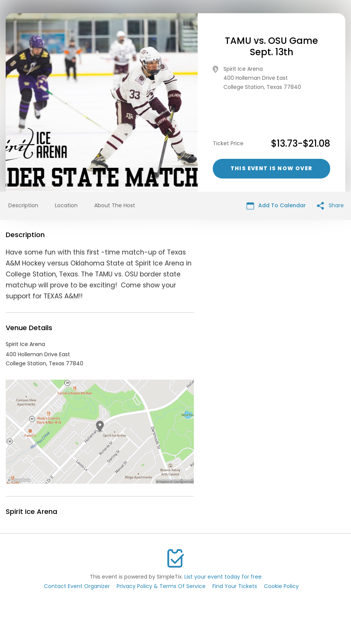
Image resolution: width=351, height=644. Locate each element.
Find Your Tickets (235, 586)
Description (23, 205)
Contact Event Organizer (77, 586)
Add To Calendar (276, 206)
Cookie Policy (281, 586)
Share (330, 206)
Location (66, 205)
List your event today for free (223, 577)
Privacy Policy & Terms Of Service (161, 586)
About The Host (115, 205)
